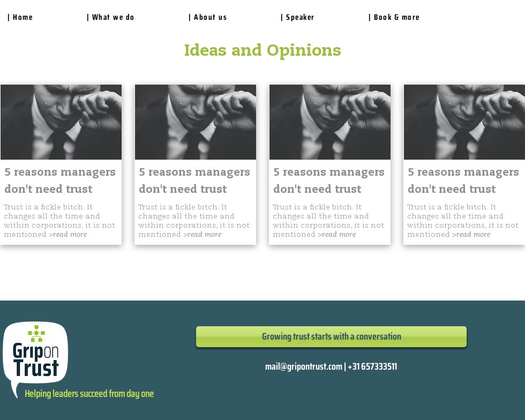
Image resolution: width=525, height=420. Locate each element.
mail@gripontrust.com (304, 366)
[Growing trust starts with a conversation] (331, 337)
